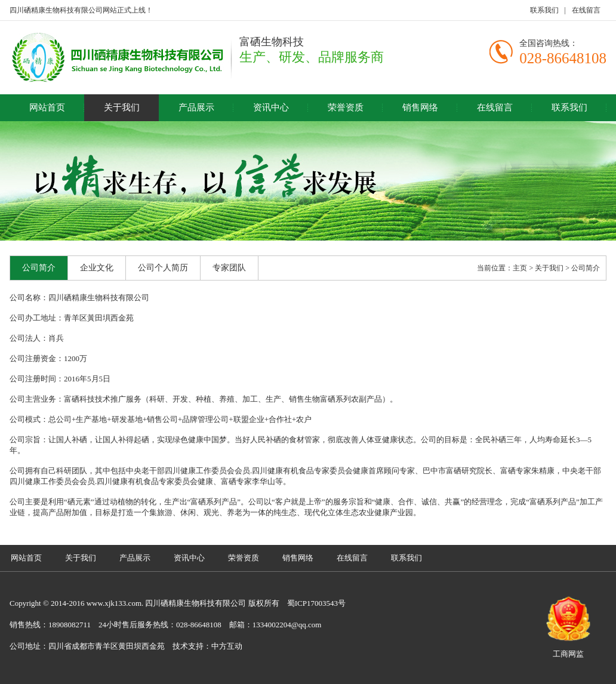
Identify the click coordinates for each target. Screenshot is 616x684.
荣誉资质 (346, 107)
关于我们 (122, 107)
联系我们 (544, 10)
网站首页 (47, 107)
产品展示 (196, 107)
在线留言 (586, 10)
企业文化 (97, 268)
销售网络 (420, 107)
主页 (520, 268)
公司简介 (39, 268)
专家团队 (229, 268)
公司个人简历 (163, 268)
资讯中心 (271, 107)
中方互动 (227, 646)
